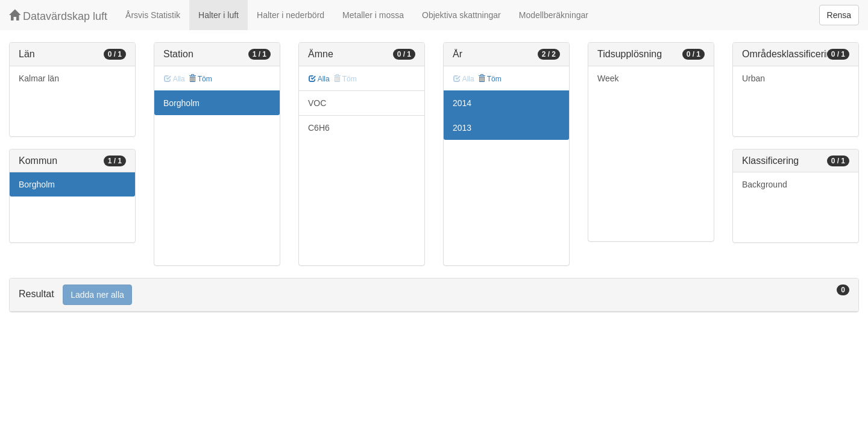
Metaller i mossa (373, 15)
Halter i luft (219, 15)
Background (765, 184)
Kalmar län (39, 78)
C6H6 (319, 128)
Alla (319, 79)
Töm (200, 79)
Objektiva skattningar (461, 15)
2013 (462, 128)
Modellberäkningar (554, 15)
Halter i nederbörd (291, 15)
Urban (753, 78)
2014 (462, 103)
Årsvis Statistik (153, 15)
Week (608, 78)
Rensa (839, 15)
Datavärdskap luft (58, 16)
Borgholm (37, 184)
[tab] (434, 295)
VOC (317, 103)
